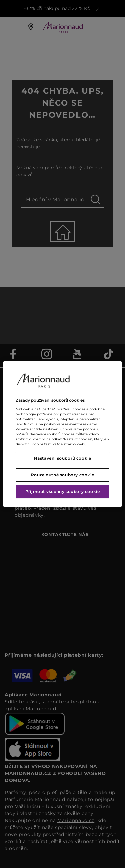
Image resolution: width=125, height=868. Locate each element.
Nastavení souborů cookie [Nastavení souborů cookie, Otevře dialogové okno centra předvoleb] (63, 458)
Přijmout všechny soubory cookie (63, 491)
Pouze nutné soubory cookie (63, 475)
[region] (62, 434)
